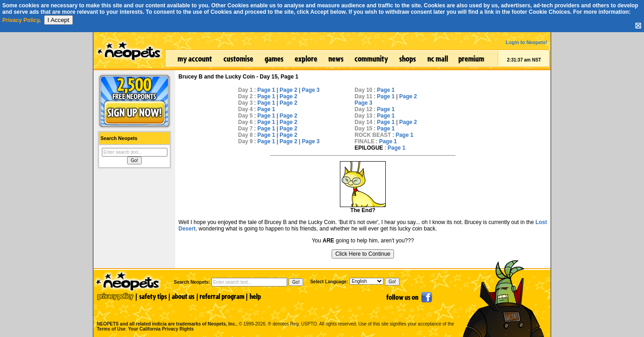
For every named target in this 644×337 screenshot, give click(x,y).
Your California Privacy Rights (161, 329)
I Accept (58, 20)
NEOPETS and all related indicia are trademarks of (166, 314)
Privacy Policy (21, 20)
